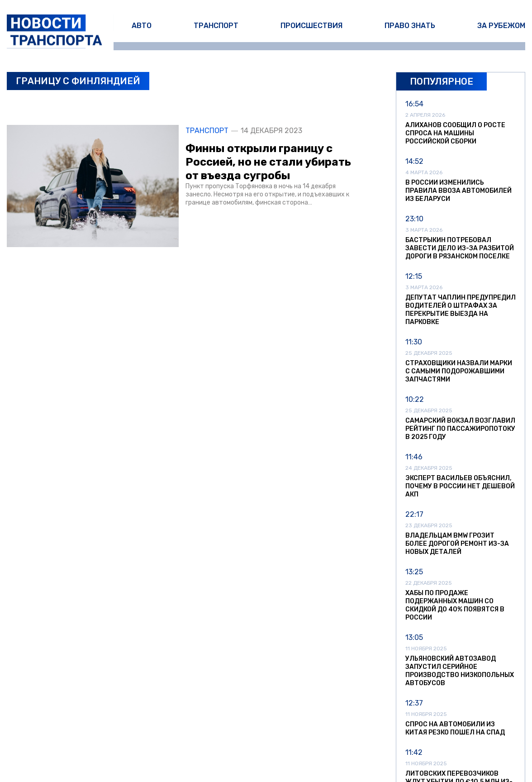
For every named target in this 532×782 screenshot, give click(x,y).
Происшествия (311, 26)
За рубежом (501, 26)
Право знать (410, 26)
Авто (142, 26)
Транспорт (216, 26)
